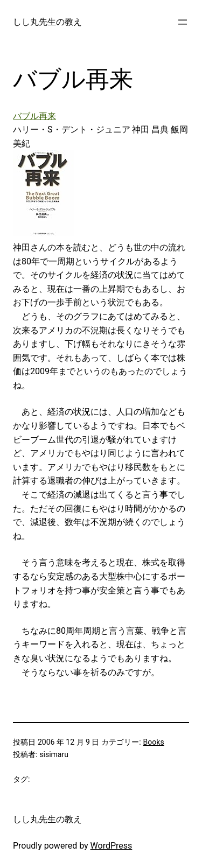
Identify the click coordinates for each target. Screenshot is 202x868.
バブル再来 (34, 116)
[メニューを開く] (183, 22)
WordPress (112, 846)
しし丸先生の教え (47, 22)
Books (154, 742)
